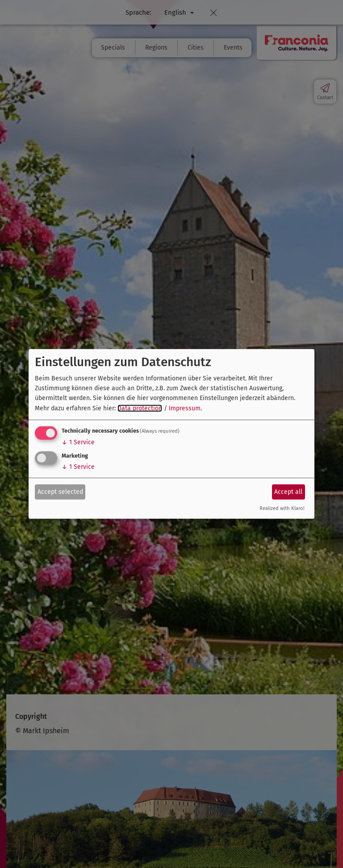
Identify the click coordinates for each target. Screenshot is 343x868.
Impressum (185, 408)
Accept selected (60, 491)
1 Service (78, 442)
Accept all (288, 491)
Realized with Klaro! (282, 508)
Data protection (140, 408)
